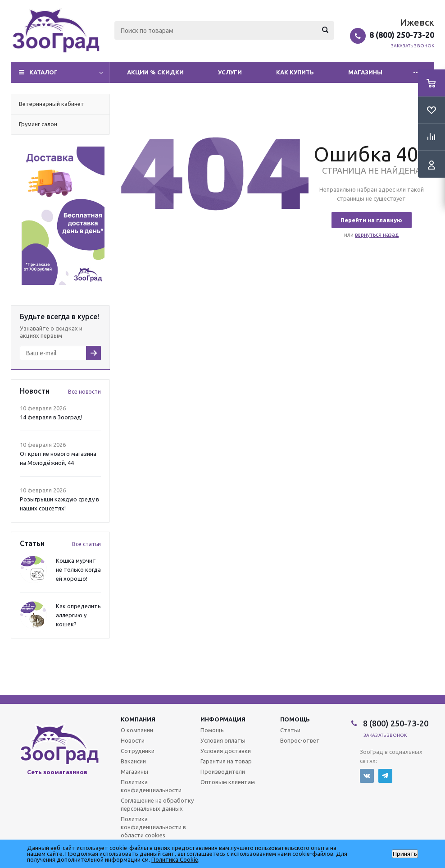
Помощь (295, 719)
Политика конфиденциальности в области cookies (153, 827)
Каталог (43, 72)
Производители (223, 772)
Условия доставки (226, 751)
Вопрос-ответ (300, 740)
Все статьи (86, 544)
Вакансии (133, 761)
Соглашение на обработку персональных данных (157, 804)
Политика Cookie (175, 859)
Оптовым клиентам (228, 782)
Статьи (290, 730)
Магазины (365, 72)
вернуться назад (377, 235)
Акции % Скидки (155, 72)
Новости (133, 740)
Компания (138, 719)
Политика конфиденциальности (151, 786)
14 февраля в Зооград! (51, 417)
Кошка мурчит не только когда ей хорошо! (78, 569)
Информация (223, 719)
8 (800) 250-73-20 (402, 35)
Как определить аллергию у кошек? (78, 615)
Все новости (84, 392)
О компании (137, 730)
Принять (405, 854)
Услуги (230, 72)
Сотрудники (138, 751)
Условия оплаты (223, 740)
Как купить (295, 72)
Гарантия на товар (226, 761)
